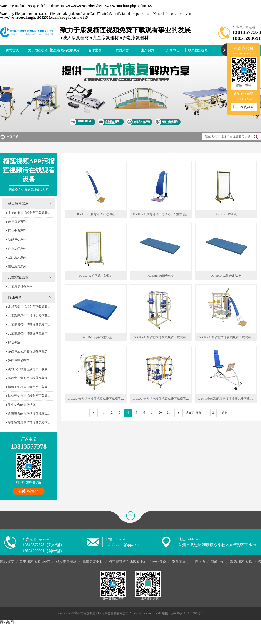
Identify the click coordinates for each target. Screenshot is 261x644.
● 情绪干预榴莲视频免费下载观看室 (30, 387)
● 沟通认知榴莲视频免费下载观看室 (30, 369)
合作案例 (95, 50)
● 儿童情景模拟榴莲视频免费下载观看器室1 (30, 325)
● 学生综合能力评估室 (20, 405)
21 (168, 413)
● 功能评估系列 (16, 240)
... (152, 413)
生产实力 (147, 50)
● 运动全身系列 (16, 231)
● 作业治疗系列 (16, 249)
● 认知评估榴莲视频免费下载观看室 (30, 396)
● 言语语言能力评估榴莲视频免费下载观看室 (30, 414)
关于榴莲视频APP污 (38, 52)
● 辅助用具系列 (16, 266)
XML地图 (162, 613)
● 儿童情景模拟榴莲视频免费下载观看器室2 (30, 334)
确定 (224, 413)
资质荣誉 (122, 50)
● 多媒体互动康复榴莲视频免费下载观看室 (30, 351)
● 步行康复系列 (16, 222)
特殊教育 (15, 297)
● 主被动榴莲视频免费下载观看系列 (30, 213)
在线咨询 (247, 107)
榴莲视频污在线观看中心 (65, 52)
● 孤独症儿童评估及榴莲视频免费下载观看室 (30, 378)
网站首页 (13, 50)
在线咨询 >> (29, 491)
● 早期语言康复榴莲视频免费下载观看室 (30, 423)
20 (160, 413)
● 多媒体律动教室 (17, 360)
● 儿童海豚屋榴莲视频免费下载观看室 (30, 316)
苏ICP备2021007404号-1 (187, 613)
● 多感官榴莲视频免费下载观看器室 (30, 307)
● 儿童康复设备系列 (19, 287)
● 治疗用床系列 (16, 257)
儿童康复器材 (18, 277)
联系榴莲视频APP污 (198, 52)
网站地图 (7, 622)
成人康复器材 (18, 204)
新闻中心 (173, 50)
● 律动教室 (13, 342)
